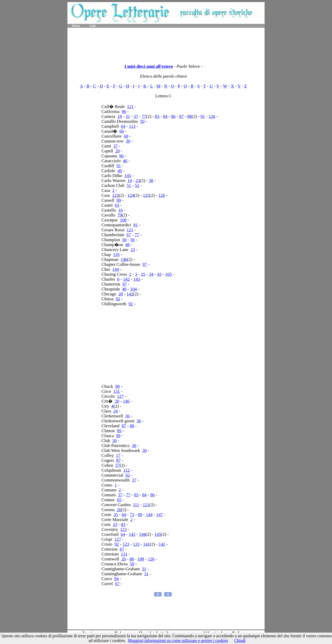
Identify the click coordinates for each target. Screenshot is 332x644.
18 (120, 116)
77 (144, 116)
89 (119, 431)
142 (127, 279)
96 (124, 111)
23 (138, 181)
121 (130, 107)
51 (129, 185)
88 (189, 116)
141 (147, 544)
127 (120, 396)
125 (146, 195)
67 (129, 235)
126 (212, 116)
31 (128, 116)
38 (151, 181)
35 (116, 515)
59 (132, 564)
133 (136, 544)
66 (122, 131)
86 (173, 116)
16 (120, 210)
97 (145, 264)
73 (132, 515)
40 (124, 289)
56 (132, 240)
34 (151, 274)
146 (124, 259)
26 (119, 510)
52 (137, 185)
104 (134, 289)
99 (119, 200)
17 (118, 455)
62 (128, 475)
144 (116, 269)
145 (128, 176)
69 (126, 136)
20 (117, 151)
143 (137, 279)
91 (203, 116)
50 (142, 121)
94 (117, 579)
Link (93, 26)
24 (116, 411)
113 (132, 126)
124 (131, 195)
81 (136, 225)
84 (165, 116)
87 (181, 116)
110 (116, 255)
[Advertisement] (166, 44)
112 (127, 470)
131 (117, 391)
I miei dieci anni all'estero (149, 66)
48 (127, 245)
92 (118, 299)
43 (159, 274)
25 (143, 274)
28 (121, 294)
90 (117, 386)
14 (130, 181)
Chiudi (240, 640)
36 (127, 416)
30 (128, 141)
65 (119, 500)
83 (157, 116)
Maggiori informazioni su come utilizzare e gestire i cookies (178, 640)
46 (125, 161)
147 (160, 515)
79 (120, 215)
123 (115, 195)
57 (117, 465)
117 (118, 539)
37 (136, 116)
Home (76, 26)
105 (169, 274)
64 (123, 126)
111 (136, 505)
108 (123, 220)
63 (117, 205)
